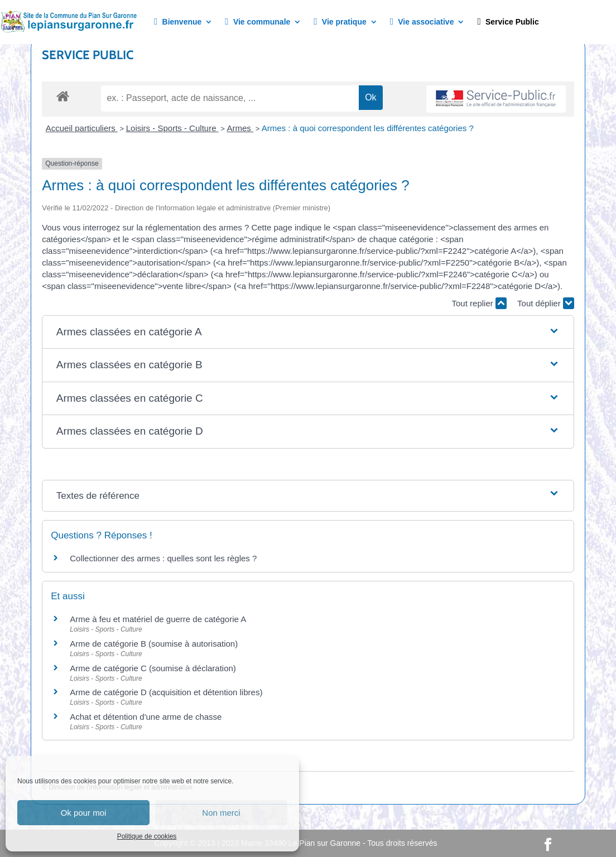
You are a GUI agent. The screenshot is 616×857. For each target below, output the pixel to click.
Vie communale (258, 22)
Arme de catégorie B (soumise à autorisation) (154, 644)
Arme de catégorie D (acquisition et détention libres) (166, 692)
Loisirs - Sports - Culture (172, 128)
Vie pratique (340, 22)
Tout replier (479, 303)
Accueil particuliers (82, 128)
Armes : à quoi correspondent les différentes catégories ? (368, 128)
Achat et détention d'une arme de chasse (146, 717)
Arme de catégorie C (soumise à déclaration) (153, 668)
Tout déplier (546, 303)
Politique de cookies (147, 836)
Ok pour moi (84, 813)
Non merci (221, 813)
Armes (240, 128)
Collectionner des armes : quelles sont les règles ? (163, 558)
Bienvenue (178, 22)
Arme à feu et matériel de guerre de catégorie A (158, 619)
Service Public (508, 22)
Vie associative (422, 22)
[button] (308, 332)
